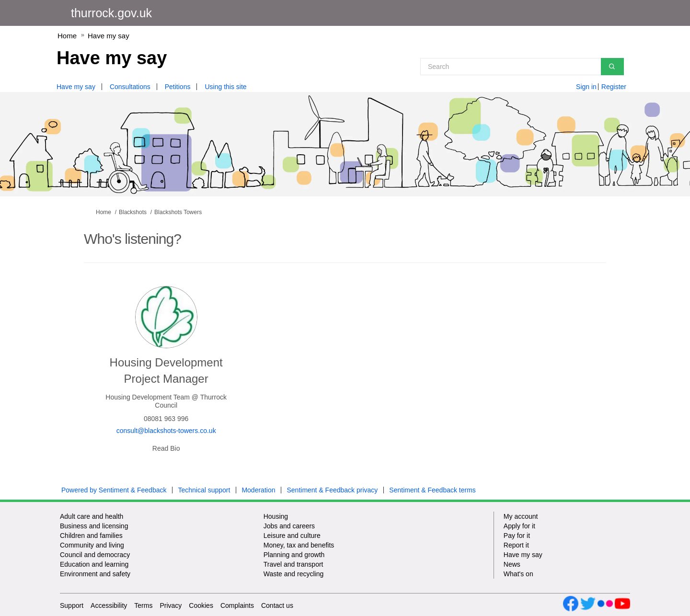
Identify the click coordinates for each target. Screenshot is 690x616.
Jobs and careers (289, 526)
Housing (276, 516)
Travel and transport (293, 564)
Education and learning (94, 564)
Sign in (586, 87)
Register (614, 87)
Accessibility (109, 605)
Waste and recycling (294, 574)
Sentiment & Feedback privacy (332, 490)
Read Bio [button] (166, 448)
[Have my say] (80, 87)
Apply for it (519, 526)
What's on (518, 574)
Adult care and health (92, 516)
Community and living (92, 545)
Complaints (237, 605)
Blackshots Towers (178, 212)
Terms (143, 605)
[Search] (522, 67)
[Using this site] (229, 87)
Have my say (109, 36)
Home (67, 36)
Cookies (201, 605)
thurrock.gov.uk (111, 13)
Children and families (91, 536)
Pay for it (517, 536)
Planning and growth (294, 555)
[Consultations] (134, 87)
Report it (516, 545)
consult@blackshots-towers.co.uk (166, 431)
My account (521, 516)
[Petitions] (181, 87)
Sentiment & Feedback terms (432, 490)
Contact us (277, 605)
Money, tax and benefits (299, 545)
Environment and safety (95, 574)
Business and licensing (94, 526)
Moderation (258, 490)
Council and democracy (95, 555)
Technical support (204, 490)
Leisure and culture (292, 536)
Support (72, 605)
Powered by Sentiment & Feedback (114, 490)
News (512, 564)
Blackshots (133, 212)
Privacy (171, 605)
